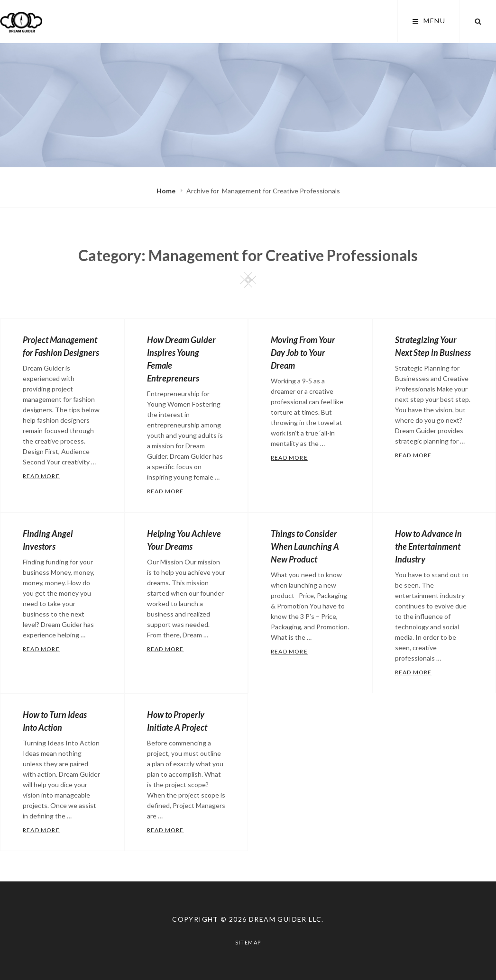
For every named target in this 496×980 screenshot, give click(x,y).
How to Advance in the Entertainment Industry (428, 546)
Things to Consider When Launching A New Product (305, 546)
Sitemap (248, 942)
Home (167, 191)
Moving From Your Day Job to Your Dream (303, 353)
